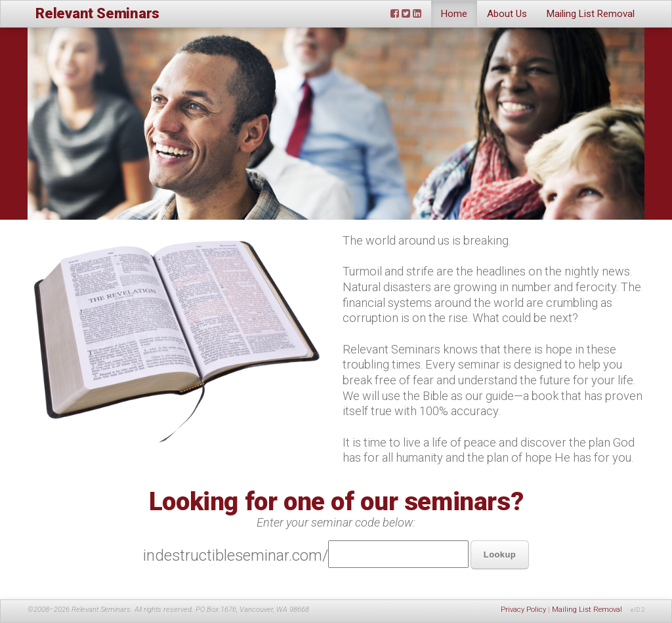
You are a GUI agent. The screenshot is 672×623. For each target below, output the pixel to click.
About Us (507, 14)
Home (454, 14)
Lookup (500, 554)
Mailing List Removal (591, 14)
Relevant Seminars (97, 13)
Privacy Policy (523, 610)
